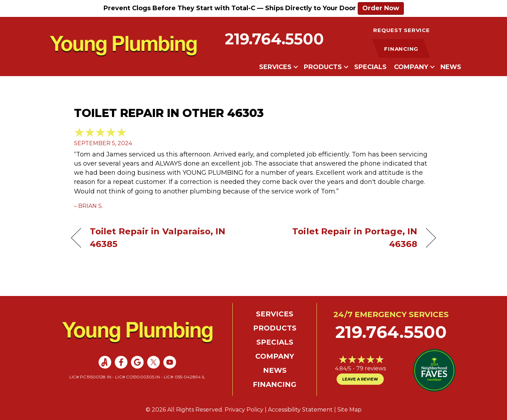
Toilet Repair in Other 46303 (169, 113)
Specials (370, 67)
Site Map (349, 410)
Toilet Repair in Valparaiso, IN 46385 (158, 237)
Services (275, 67)
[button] (296, 67)
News (451, 67)
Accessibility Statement (300, 410)
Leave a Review (360, 379)
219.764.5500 (274, 39)
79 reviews (371, 368)
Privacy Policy (244, 410)
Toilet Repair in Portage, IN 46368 (341, 237)
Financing (275, 384)
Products (323, 67)
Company (411, 67)
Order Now (381, 8)
